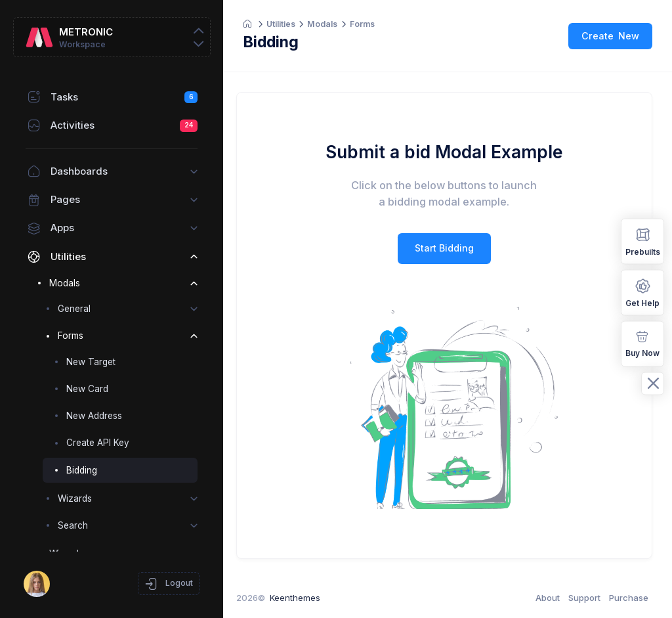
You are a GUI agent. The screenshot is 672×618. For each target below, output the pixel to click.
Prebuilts (643, 241)
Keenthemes (302, 598)
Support (584, 598)
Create (610, 36)
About (548, 598)
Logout (168, 584)
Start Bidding (448, 248)
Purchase (629, 598)
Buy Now (642, 342)
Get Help (642, 292)
